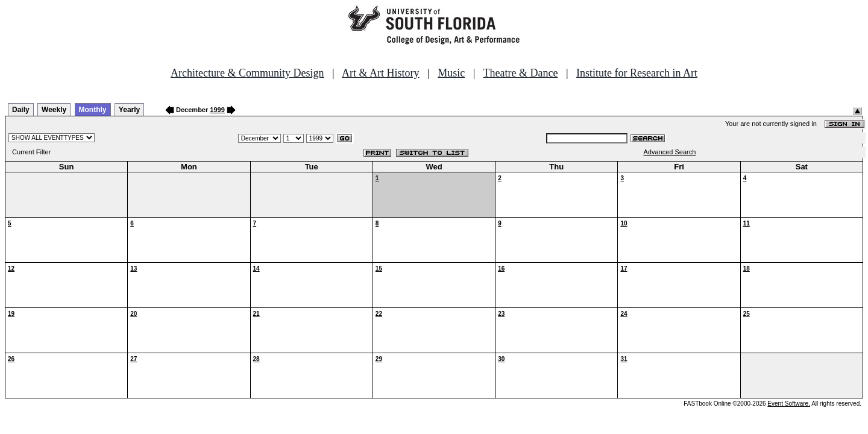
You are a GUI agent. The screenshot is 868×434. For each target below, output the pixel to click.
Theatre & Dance (520, 73)
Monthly (93, 110)
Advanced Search (670, 152)
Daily (21, 110)
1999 (217, 110)
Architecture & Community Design (247, 73)
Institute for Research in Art (637, 73)
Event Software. (789, 404)
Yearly (129, 110)
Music (451, 73)
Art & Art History (381, 73)
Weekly (54, 110)
